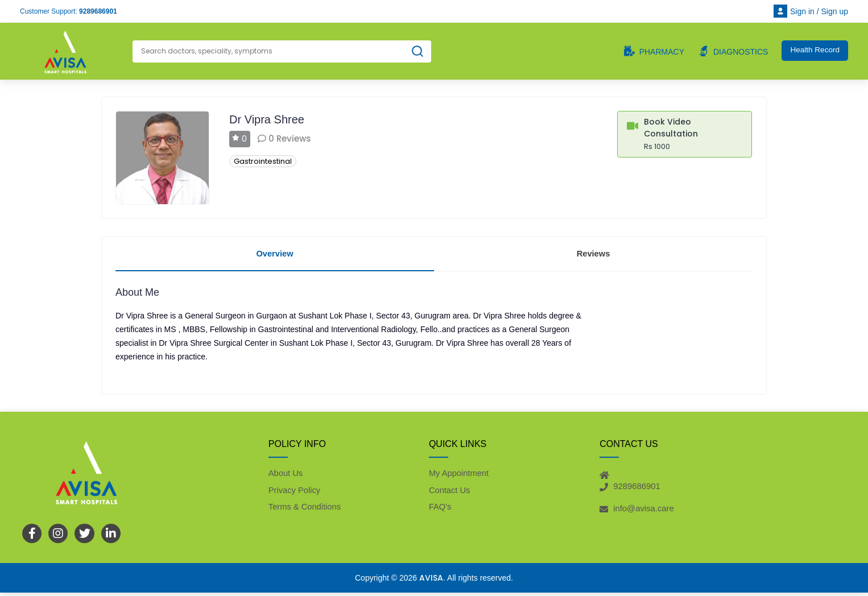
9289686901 (98, 11)
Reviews (593, 254)
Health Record (814, 51)
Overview (275, 254)
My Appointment (460, 475)
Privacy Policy (295, 493)
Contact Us (450, 493)
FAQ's (440, 510)
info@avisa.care (644, 511)
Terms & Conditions (305, 510)
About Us (286, 475)
